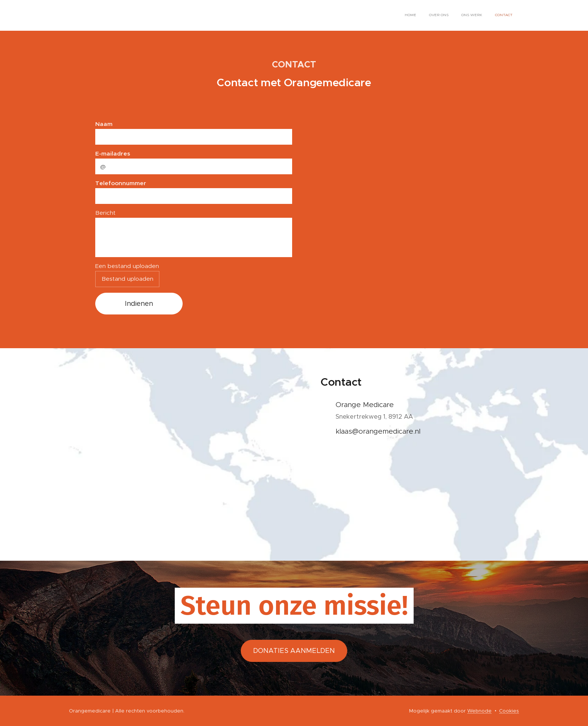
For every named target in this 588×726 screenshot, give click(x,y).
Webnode (479, 711)
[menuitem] (474, 15)
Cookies (509, 711)
